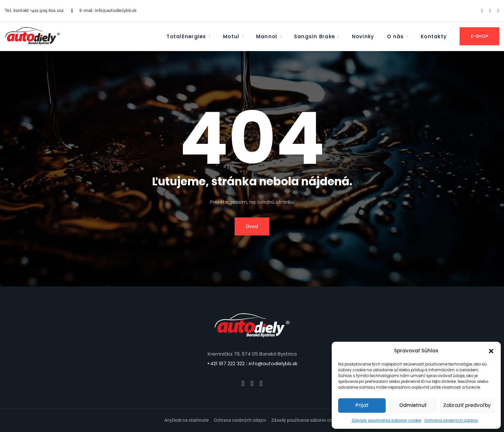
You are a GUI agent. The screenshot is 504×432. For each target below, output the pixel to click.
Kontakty (434, 36)
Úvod (252, 226)
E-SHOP (479, 36)
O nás (395, 36)
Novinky (363, 36)
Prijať (362, 405)
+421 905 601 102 (47, 10)
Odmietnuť (413, 405)
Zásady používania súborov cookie (386, 420)
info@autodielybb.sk (116, 10)
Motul (231, 36)
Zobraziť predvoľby (467, 405)
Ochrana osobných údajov (451, 420)
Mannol (267, 36)
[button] (491, 351)
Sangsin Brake (315, 36)
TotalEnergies (186, 36)
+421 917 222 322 (226, 363)
